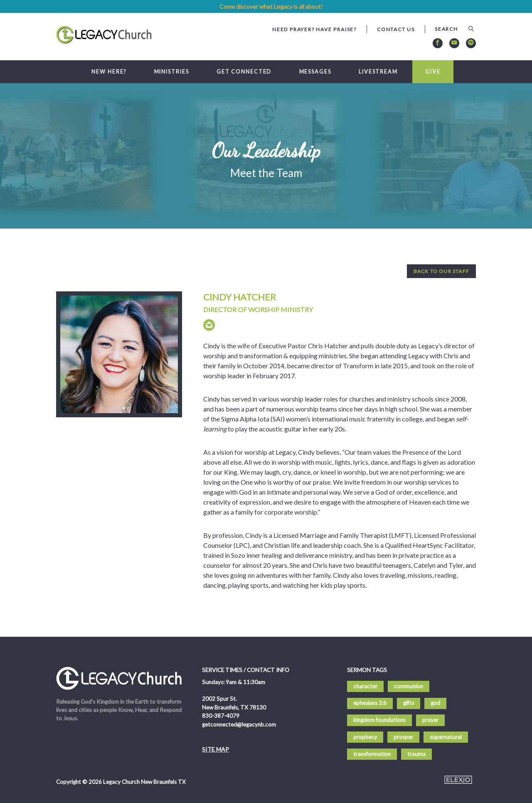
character (365, 686)
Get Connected (244, 72)
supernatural (446, 737)
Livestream (378, 72)
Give (433, 72)
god (435, 703)
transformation (372, 754)
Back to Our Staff (441, 271)
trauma (416, 754)
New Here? (109, 72)
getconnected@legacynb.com (239, 724)
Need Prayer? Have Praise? (314, 29)
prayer (430, 720)
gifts (409, 703)
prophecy (365, 737)
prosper (403, 737)
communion (409, 686)
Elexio (458, 780)
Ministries (172, 72)
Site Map (216, 749)
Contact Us (396, 29)
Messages (315, 72)
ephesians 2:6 (370, 703)
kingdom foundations (379, 720)
